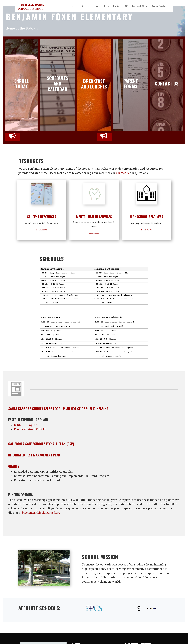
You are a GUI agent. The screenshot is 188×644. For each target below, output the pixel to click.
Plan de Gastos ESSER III (30, 429)
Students (85, 6)
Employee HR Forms (140, 6)
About (75, 6)
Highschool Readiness (146, 216)
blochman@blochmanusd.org (41, 513)
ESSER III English (26, 425)
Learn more (42, 230)
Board (107, 6)
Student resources (42, 216)
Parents (97, 6)
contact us (123, 173)
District (116, 6)
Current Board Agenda (161, 6)
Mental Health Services (94, 216)
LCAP (126, 6)
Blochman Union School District (31, 7)
